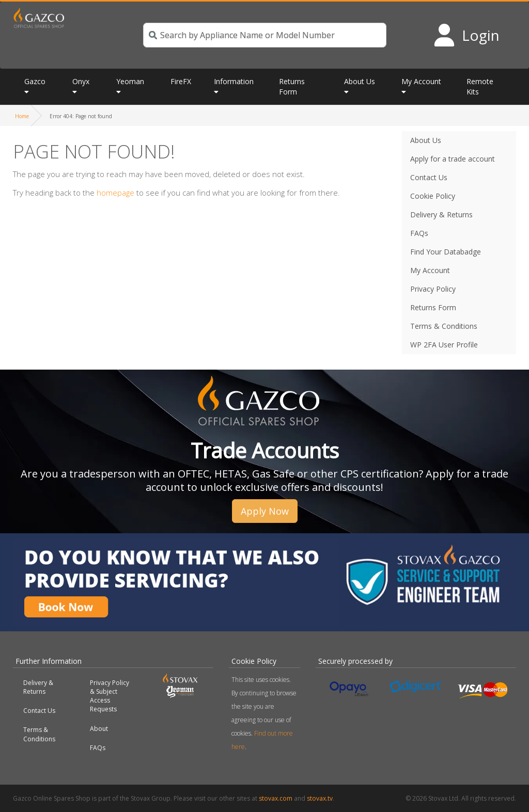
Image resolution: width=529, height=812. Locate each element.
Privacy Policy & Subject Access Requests (110, 696)
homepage (115, 193)
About (99, 729)
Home (22, 116)
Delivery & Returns (441, 214)
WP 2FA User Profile (444, 345)
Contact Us (429, 177)
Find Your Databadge (446, 252)
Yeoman (130, 81)
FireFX (181, 81)
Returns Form (292, 86)
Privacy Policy (433, 289)
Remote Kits (480, 86)
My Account (421, 81)
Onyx (81, 81)
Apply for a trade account (453, 159)
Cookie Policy (433, 196)
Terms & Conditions (444, 326)
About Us (360, 81)
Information (234, 81)
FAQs (419, 233)
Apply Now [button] (265, 511)
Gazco (35, 81)
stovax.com (276, 798)
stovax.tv (320, 798)
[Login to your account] (466, 35)
